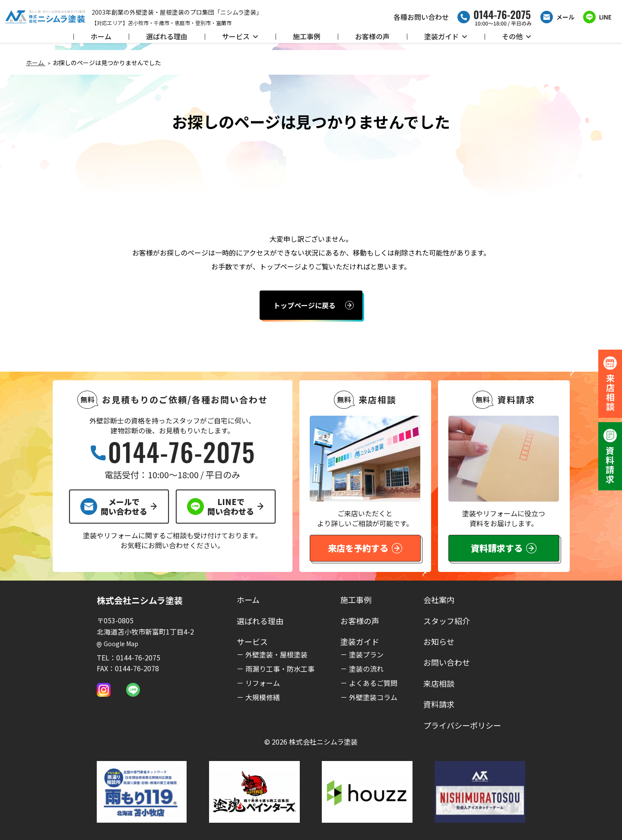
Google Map (117, 644)
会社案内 (439, 600)
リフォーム (263, 683)
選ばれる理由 (167, 36)
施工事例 (307, 36)
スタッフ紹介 (447, 621)
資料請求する (504, 548)
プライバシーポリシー (462, 725)
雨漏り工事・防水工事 (280, 669)
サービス (240, 36)
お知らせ (439, 641)
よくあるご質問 (373, 683)
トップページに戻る (305, 305)
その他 (517, 36)
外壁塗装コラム (373, 697)
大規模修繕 (263, 697)
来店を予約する (365, 548)
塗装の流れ (366, 669)
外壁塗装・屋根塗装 (276, 654)
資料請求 (439, 704)
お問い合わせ (447, 662)
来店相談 (439, 683)
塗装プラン (366, 654)
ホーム (101, 36)
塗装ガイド (446, 36)
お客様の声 (372, 36)
